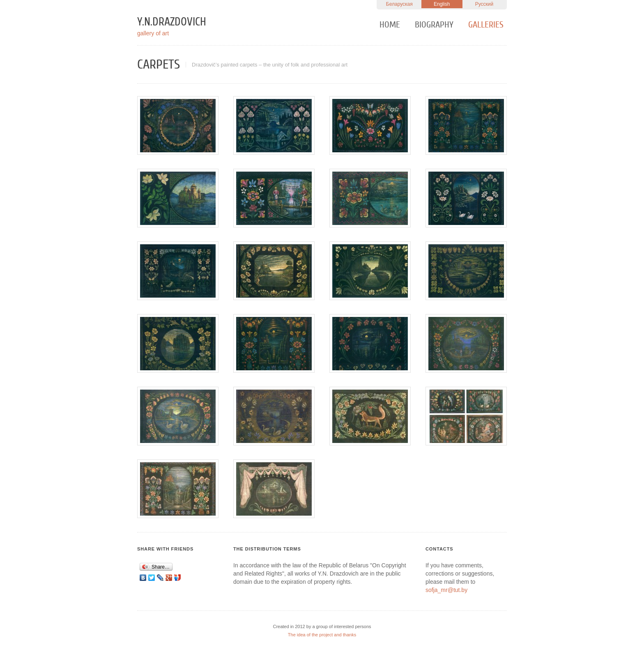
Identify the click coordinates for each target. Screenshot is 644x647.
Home (390, 25)
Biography (434, 25)
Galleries (486, 25)
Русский (484, 4)
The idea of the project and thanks (322, 635)
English (442, 4)
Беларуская (399, 4)
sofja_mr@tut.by (446, 590)
